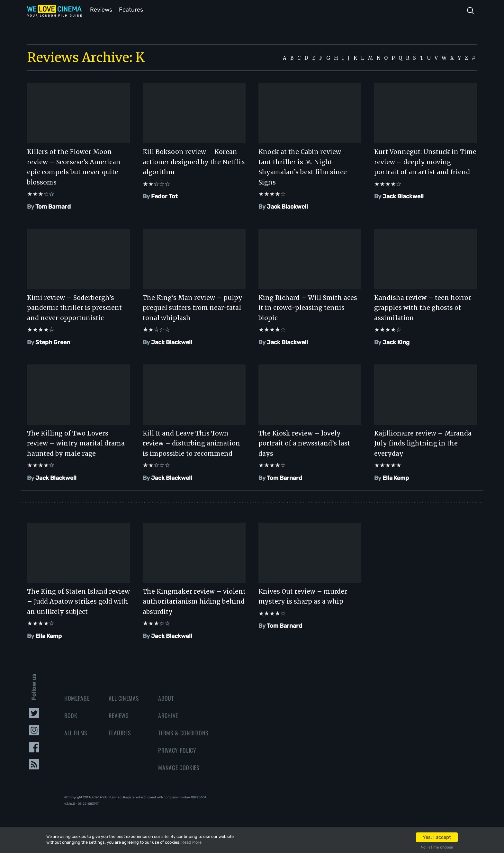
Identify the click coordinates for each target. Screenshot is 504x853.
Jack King (396, 342)
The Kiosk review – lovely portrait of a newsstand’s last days (304, 443)
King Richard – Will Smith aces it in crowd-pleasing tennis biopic (308, 307)
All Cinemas (124, 697)
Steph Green (53, 342)
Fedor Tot (164, 196)
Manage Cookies (179, 767)
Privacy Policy (177, 750)
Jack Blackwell (287, 206)
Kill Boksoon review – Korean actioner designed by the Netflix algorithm (194, 161)
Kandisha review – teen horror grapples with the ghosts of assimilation (423, 307)
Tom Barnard (53, 206)
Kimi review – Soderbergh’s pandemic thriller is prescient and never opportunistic (74, 307)
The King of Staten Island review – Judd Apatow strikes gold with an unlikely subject (78, 601)
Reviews (100, 9)
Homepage (77, 697)
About (166, 697)
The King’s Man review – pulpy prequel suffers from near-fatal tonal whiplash (193, 307)
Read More (191, 842)
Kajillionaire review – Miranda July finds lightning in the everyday (423, 443)
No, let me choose (437, 847)
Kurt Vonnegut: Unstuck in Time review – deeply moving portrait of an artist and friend (425, 161)
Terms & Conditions (183, 732)
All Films (76, 732)
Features (131, 9)
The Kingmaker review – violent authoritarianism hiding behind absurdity (194, 601)
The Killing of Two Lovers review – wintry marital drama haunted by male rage (76, 443)
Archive (168, 715)
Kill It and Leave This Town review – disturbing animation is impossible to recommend (191, 443)
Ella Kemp (396, 477)
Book (71, 715)
